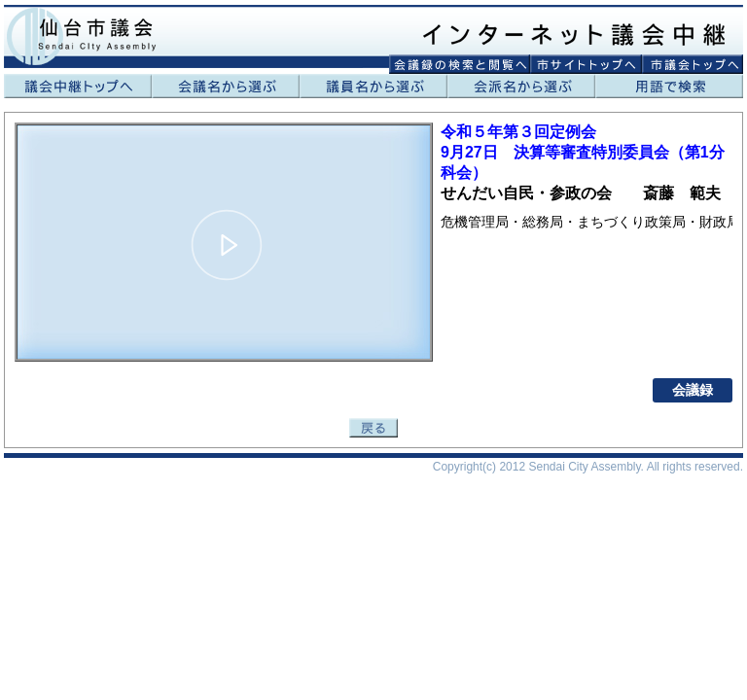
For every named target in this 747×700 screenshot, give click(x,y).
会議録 (693, 390)
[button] (227, 245)
